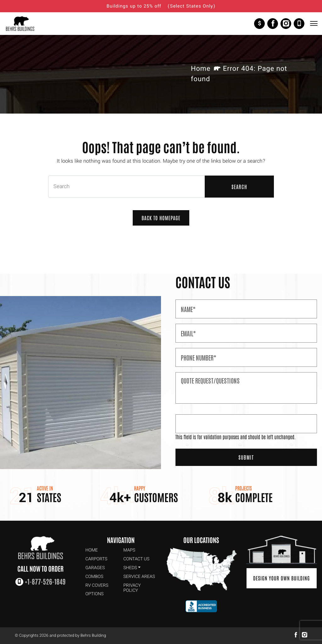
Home (201, 69)
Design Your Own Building (282, 578)
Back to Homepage (161, 218)
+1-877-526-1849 (299, 24)
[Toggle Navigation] (314, 23)
